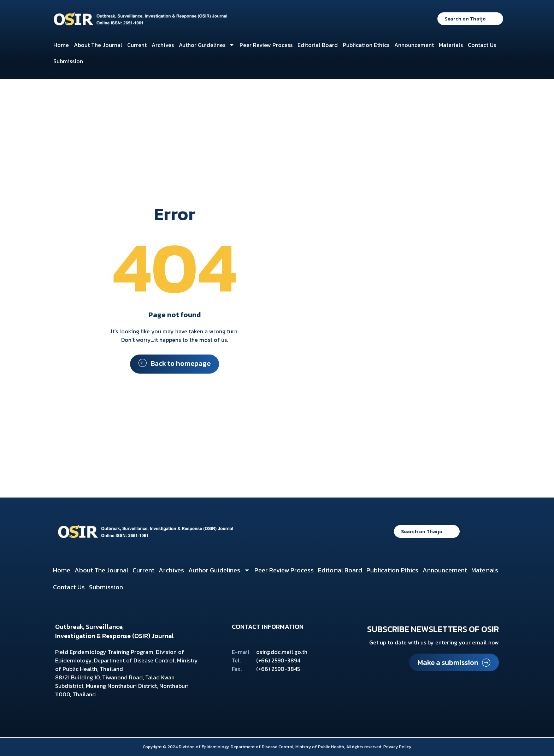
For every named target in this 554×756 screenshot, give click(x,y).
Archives (163, 45)
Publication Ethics (366, 45)
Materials (451, 45)
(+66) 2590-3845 (278, 669)
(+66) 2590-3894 (278, 660)
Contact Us (482, 45)
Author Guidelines (207, 45)
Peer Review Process (266, 45)
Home (61, 45)
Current (137, 45)
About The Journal (98, 45)
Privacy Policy (397, 747)
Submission (68, 61)
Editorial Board (318, 45)
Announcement (414, 45)
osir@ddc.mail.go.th (282, 652)
